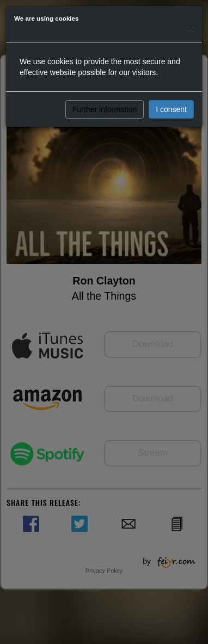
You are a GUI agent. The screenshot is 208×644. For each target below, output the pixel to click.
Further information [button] (105, 109)
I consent (171, 109)
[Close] (191, 28)
